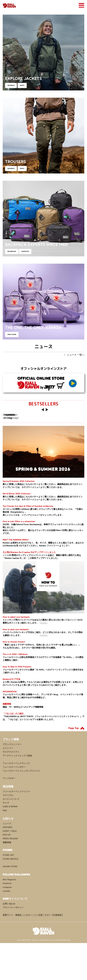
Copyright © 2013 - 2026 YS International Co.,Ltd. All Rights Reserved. (44, 977)
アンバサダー (9, 815)
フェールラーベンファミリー (16, 829)
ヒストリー (8, 785)
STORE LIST (8, 892)
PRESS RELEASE (10, 876)
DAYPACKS (25, 251)
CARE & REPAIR (10, 844)
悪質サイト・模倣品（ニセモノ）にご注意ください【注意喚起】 (33, 952)
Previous (43, 411)
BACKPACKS (12, 251)
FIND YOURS (12, 334)
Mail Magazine (9, 917)
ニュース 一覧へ (76, 355)
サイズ (6, 840)
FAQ (5, 847)
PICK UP (7, 872)
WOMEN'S (11, 85)
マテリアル (8, 832)
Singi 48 (23, 435)
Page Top (74, 765)
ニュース (7, 861)
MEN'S (22, 85)
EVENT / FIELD (10, 868)
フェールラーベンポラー (14, 804)
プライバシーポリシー (13, 944)
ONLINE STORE (10, 903)
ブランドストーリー (12, 781)
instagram (7, 924)
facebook (7, 920)
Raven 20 (64, 435)
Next (47, 411)
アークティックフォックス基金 (17, 793)
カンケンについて (11, 836)
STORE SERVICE (10, 896)
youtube (6, 928)
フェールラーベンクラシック (16, 800)
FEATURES (8, 864)
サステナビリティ (11, 789)
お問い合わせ (9, 941)
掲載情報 (7, 879)
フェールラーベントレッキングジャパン (22, 808)
